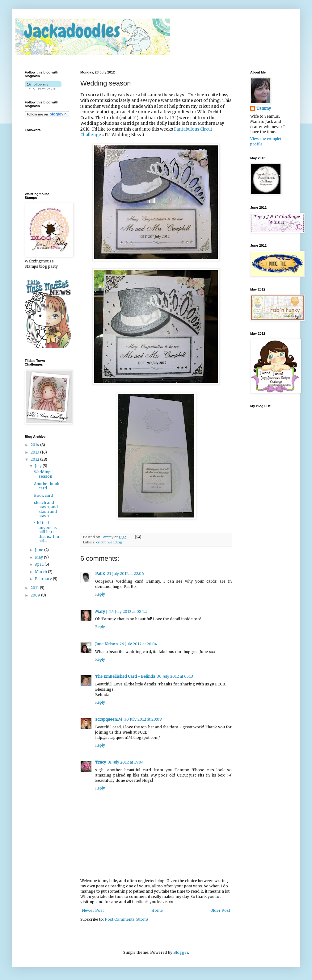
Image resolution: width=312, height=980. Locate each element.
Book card (44, 495)
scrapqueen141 (109, 719)
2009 (36, 595)
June (40, 550)
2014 (35, 445)
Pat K (100, 574)
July (39, 466)
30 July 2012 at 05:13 (175, 676)
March (41, 572)
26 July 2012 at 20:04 (138, 644)
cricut (101, 542)
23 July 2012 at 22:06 (125, 574)
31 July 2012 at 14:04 (126, 762)
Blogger (181, 952)
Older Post (220, 910)
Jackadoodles (72, 31)
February (44, 579)
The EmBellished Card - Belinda (125, 676)
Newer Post (93, 910)
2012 (35, 459)
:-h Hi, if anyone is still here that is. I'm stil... (46, 532)
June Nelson (106, 644)
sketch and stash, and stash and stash (46, 509)
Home (157, 910)
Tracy (101, 762)
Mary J (101, 611)
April (40, 564)
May (39, 557)
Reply (100, 594)
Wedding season (43, 474)
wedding (115, 542)
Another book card (47, 486)
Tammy (108, 537)
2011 (35, 588)
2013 (35, 452)
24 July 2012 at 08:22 (128, 611)
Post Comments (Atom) (126, 919)
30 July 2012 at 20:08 (143, 719)
